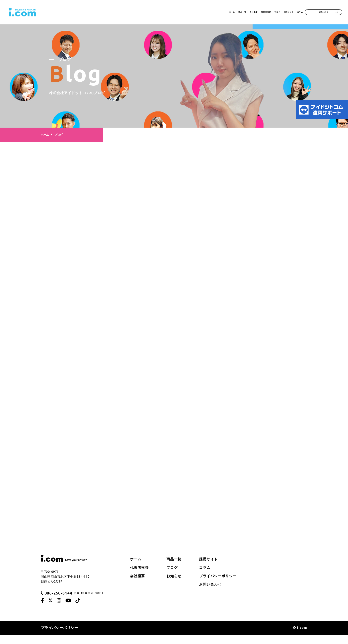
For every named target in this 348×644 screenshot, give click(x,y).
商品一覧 (188, 13)
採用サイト (275, 13)
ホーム (168, 13)
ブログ (253, 13)
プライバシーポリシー (218, 585)
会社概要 (209, 13)
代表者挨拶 (232, 13)
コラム (296, 13)
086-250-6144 (58, 602)
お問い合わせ (323, 13)
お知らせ (174, 585)
